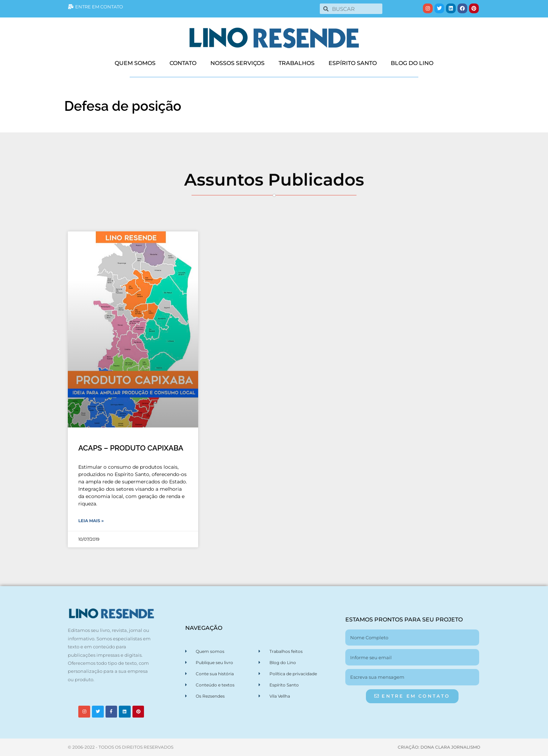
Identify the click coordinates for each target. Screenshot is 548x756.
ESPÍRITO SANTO (353, 63)
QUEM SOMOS (135, 63)
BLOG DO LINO (412, 63)
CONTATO (183, 63)
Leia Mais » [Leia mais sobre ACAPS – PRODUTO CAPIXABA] (91, 521)
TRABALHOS (297, 63)
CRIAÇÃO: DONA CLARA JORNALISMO (439, 747)
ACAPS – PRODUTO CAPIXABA (131, 448)
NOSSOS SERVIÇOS (237, 63)
